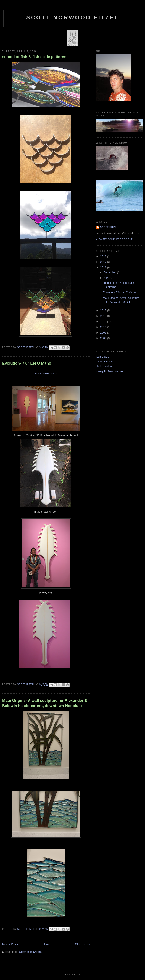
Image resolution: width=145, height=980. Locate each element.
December (110, 272)
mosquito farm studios (109, 371)
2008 (104, 338)
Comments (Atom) (30, 952)
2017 (104, 262)
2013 (104, 316)
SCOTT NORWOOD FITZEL (73, 17)
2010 (104, 327)
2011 (104, 322)
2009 (104, 333)
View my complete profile (114, 239)
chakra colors (104, 366)
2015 (104, 310)
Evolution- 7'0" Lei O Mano (27, 363)
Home (47, 944)
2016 (104, 267)
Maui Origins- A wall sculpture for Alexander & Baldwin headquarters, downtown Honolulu (45, 703)
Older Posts (82, 944)
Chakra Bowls (104, 362)
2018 (104, 256)
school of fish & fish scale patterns (34, 57)
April (107, 278)
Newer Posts (10, 944)
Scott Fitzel (109, 227)
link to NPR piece (46, 373)
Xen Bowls (102, 357)
